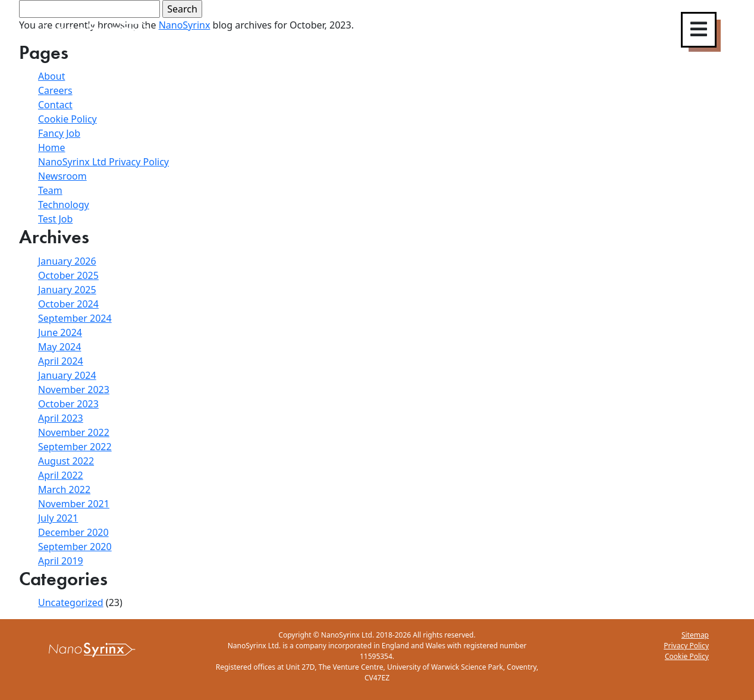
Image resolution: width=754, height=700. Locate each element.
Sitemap (695, 635)
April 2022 (61, 475)
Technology (64, 205)
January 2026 (67, 261)
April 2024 (61, 361)
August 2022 (66, 461)
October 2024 (68, 304)
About (51, 76)
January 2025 (67, 290)
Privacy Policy (686, 646)
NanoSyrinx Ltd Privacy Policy (103, 162)
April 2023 (61, 418)
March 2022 (64, 489)
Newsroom (62, 176)
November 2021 (74, 504)
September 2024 (75, 318)
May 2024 (59, 347)
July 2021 (58, 518)
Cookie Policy (67, 119)
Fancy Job (59, 133)
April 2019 (61, 561)
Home (52, 147)
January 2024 (67, 375)
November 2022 (74, 432)
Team (50, 190)
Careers (55, 90)
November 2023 (74, 390)
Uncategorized (71, 602)
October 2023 (68, 404)
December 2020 (73, 532)
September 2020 (75, 547)
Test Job (55, 219)
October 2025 (68, 275)
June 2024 (60, 332)
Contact (55, 105)
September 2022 (75, 447)
